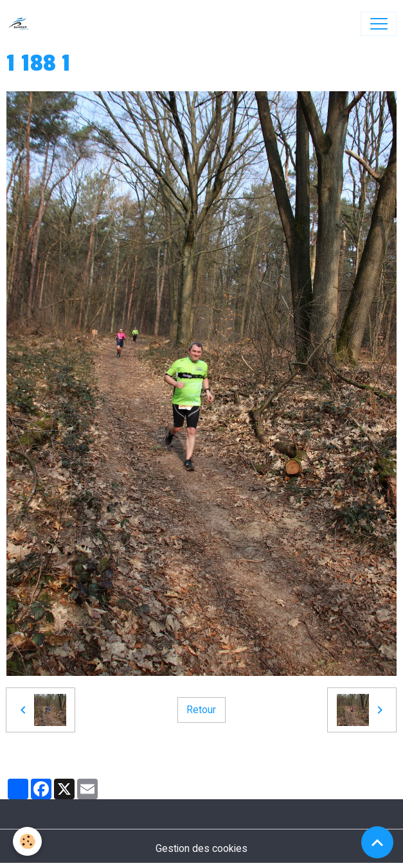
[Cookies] (27, 841)
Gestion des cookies (201, 848)
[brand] (22, 24)
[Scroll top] (377, 842)
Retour (201, 710)
